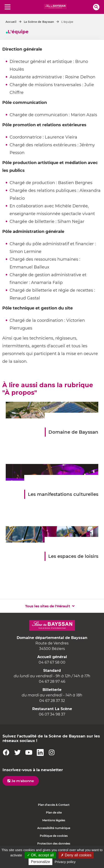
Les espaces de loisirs (73, 556)
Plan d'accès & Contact (54, 805)
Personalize (40, 862)
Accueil (11, 22)
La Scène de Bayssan (39, 22)
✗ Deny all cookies (76, 855)
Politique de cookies (54, 836)
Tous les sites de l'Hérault (48, 606)
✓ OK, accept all (40, 855)
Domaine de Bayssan (73, 432)
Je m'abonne (23, 781)
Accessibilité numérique (54, 828)
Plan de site (54, 813)
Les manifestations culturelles (63, 494)
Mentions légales (54, 820)
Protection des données (54, 844)
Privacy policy (65, 862)
